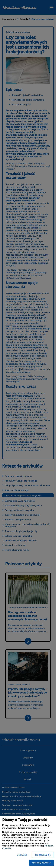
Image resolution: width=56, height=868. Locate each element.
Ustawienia (22, 855)
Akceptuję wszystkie (41, 863)
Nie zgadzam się (43, 855)
